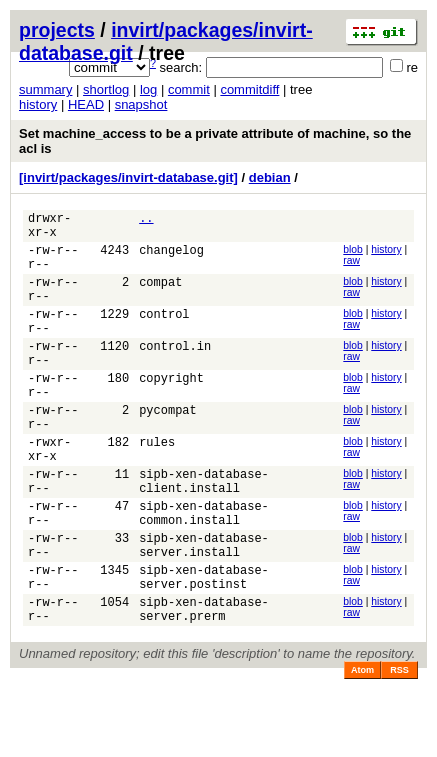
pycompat (168, 448)
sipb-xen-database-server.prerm (204, 685)
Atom (362, 748)
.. (146, 220)
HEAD (86, 104)
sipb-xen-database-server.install (204, 609)
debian (270, 177)
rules (157, 486)
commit (189, 89)
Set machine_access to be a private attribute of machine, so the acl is (215, 141)
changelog (171, 258)
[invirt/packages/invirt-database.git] (128, 177)
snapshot (141, 104)
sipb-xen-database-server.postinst (204, 647)
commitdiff (249, 89)
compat (160, 296)
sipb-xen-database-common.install (204, 571)
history (38, 104)
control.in (175, 372)
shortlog (106, 89)
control (164, 334)
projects (57, 30)
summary (45, 89)
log (148, 89)
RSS (399, 748)
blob (353, 255)
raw (351, 266)
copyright (171, 410)
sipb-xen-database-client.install (204, 533)
